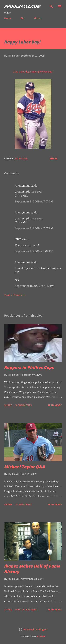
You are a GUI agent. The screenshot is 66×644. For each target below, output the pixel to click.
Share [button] (54, 158)
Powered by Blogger (33, 629)
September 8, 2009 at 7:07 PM (34, 201)
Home (8, 18)
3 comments (23, 405)
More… (38, 18)
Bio (23, 18)
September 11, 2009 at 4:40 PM (35, 286)
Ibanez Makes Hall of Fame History (32, 569)
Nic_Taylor (41, 636)
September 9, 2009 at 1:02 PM (34, 251)
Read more (55, 405)
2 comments (23, 504)
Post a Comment (15, 295)
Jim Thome (21, 158)
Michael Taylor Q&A (25, 467)
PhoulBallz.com (22, 6)
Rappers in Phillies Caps (29, 367)
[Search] (51, 6)
